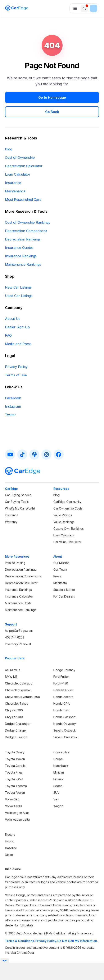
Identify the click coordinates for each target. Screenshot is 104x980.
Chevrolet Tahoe (17, 703)
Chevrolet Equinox (18, 690)
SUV (56, 793)
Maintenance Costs (18, 603)
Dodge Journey (64, 670)
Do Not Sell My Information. (78, 941)
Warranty (11, 522)
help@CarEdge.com (19, 631)
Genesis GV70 (63, 690)
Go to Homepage (52, 97)
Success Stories (64, 590)
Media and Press (18, 344)
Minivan (59, 772)
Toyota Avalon (15, 759)
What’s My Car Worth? (20, 508)
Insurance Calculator (19, 596)
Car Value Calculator (67, 542)
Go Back (52, 112)
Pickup (58, 779)
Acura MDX (13, 670)
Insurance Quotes (19, 248)
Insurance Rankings (21, 256)
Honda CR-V (62, 703)
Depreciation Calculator (24, 166)
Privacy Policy (16, 367)
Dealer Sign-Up (17, 327)
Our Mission (61, 563)
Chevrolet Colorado (19, 683)
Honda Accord (63, 697)
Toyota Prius (14, 772)
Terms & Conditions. (20, 941)
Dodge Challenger (18, 724)
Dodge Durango (16, 737)
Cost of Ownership (20, 158)
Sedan (58, 786)
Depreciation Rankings (23, 239)
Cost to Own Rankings (69, 529)
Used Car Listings (19, 296)
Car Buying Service (18, 495)
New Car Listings (18, 287)
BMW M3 (11, 677)
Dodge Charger (16, 730)
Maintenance (15, 191)
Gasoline (11, 848)
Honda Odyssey (65, 724)
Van (56, 799)
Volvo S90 (12, 799)
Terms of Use (16, 375)
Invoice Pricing (15, 563)
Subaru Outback (65, 730)
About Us (13, 319)
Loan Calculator (18, 174)
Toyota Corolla (15, 766)
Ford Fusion (61, 677)
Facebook (13, 398)
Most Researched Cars (23, 200)
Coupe (58, 759)
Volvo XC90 (13, 806)
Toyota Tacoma (16, 786)
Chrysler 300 (14, 717)
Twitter (10, 415)
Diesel (9, 855)
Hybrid (10, 841)
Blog (9, 149)
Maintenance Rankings (23, 264)
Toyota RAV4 (14, 779)
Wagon (58, 806)
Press (57, 576)
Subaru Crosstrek (65, 737)
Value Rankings (64, 522)
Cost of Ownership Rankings (28, 222)
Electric (10, 835)
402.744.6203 (15, 637)
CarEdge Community (67, 502)
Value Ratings (63, 515)
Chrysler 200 (14, 710)
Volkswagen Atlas (17, 813)
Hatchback (61, 766)
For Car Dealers (64, 596)
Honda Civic (62, 710)
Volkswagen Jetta (17, 819)
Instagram (13, 406)
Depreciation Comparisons (26, 231)
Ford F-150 (61, 683)
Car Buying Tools (17, 502)
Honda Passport (64, 717)
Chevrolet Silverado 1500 (22, 697)
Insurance (13, 183)
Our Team (60, 569)
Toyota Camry (15, 752)
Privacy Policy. (46, 941)
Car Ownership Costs (68, 508)
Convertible (61, 752)
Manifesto (60, 583)
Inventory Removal (18, 644)
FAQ (8, 335)
